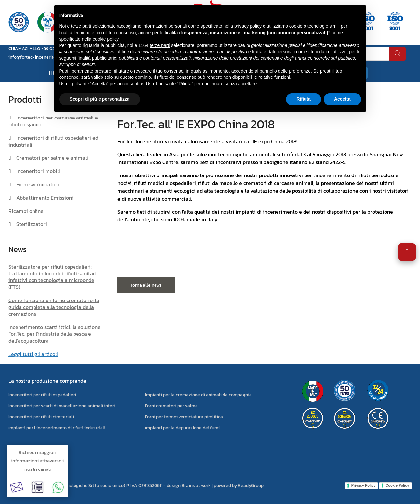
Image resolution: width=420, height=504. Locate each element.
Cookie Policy (397, 485)
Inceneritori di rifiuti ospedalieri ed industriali (53, 141)
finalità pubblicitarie (97, 58)
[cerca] (398, 54)
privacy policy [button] (248, 26)
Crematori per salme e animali (52, 158)
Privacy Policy (364, 485)
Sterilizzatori (32, 224)
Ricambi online (26, 211)
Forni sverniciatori (38, 184)
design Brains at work (189, 486)
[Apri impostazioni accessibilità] (407, 252)
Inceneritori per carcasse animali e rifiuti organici (53, 121)
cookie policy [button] (106, 39)
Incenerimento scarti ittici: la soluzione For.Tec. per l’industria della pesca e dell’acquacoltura (54, 334)
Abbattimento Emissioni (45, 198)
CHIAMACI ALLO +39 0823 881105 (41, 49)
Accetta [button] (342, 99)
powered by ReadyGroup (239, 486)
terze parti (160, 45)
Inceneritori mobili (38, 171)
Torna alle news (146, 285)
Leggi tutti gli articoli (33, 354)
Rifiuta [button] (304, 99)
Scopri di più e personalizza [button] (100, 99)
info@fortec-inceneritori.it (36, 57)
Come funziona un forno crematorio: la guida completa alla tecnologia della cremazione (54, 307)
